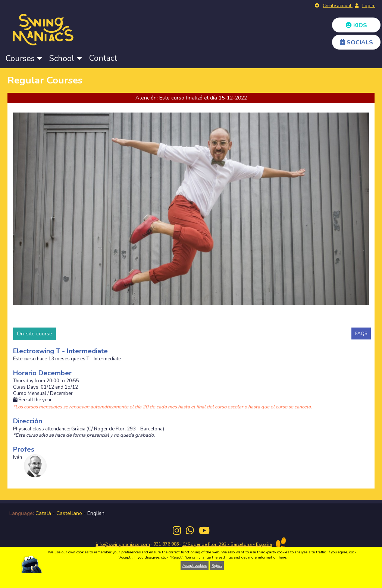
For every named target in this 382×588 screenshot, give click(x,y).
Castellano (69, 513)
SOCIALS (356, 42)
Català (43, 513)
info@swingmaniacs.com (123, 544)
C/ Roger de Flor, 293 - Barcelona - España (227, 544)
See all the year (32, 400)
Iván (18, 457)
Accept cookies (195, 566)
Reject (217, 566)
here (282, 557)
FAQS (361, 333)
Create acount (338, 6)
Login (369, 6)
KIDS (356, 25)
